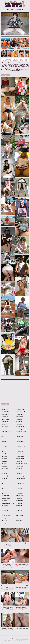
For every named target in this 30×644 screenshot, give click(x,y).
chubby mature (5, 419)
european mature (5, 432)
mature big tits (4, 469)
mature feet (4, 508)
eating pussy (4, 427)
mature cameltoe (5, 483)
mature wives (19, 496)
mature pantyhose (20, 446)
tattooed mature (20, 518)
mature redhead (20, 454)
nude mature (19, 503)
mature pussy (19, 451)
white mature (19, 523)
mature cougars (5, 491)
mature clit (4, 488)
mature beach (4, 466)
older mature (19, 506)
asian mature (4, 409)
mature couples (5, 493)
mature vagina (19, 488)
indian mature (4, 449)
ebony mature (4, 429)
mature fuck (4, 513)
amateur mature (5, 407)
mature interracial (20, 412)
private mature (19, 511)
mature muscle (19, 439)
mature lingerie (20, 429)
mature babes (4, 461)
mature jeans (19, 414)
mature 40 (4, 454)
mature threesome (20, 478)
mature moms (19, 436)
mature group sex (5, 523)
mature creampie (5, 496)
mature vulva (19, 491)
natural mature (19, 501)
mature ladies (19, 417)
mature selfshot (20, 459)
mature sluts (19, 469)
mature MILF (19, 434)
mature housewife (20, 409)
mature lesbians (20, 427)
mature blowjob (5, 476)
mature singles (19, 466)
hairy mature (4, 441)
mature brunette (5, 481)
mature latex (19, 419)
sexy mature (19, 513)
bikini (2, 471)
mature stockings (20, 476)
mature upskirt (19, 486)
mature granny (5, 520)
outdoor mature (20, 508)
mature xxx (19, 498)
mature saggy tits (20, 456)
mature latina (19, 422)
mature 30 (4, 451)
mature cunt (4, 501)
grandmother (4, 439)
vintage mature (20, 520)
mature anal (4, 456)
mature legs (19, 424)
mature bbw (4, 464)
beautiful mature (5, 412)
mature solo (19, 473)
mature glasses (5, 518)
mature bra (4, 478)
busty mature (4, 417)
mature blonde (5, 473)
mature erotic (4, 506)
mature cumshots (5, 498)
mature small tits (20, 471)
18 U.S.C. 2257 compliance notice (17, 640)
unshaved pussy (20, 483)
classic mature (5, 422)
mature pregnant (20, 449)
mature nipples (19, 441)
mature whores (20, 493)
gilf (2, 436)
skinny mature (19, 515)
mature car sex (5, 486)
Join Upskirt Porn (15, 60)
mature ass (4, 459)
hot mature (4, 446)
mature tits (18, 481)
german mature (5, 434)
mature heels (19, 407)
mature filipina (4, 511)
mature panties (20, 444)
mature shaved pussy (21, 464)
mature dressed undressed (8, 503)
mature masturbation (21, 432)
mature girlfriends (5, 515)
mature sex (19, 461)
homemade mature (6, 444)
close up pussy (5, 424)
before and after (5, 414)
